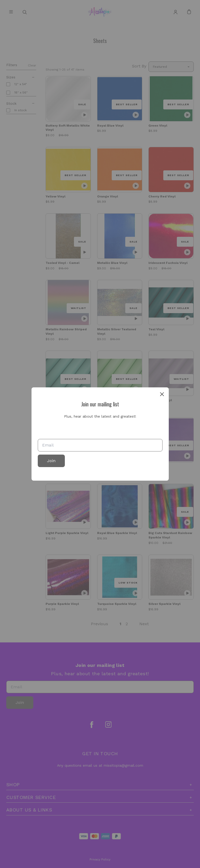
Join (51, 461)
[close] (162, 394)
